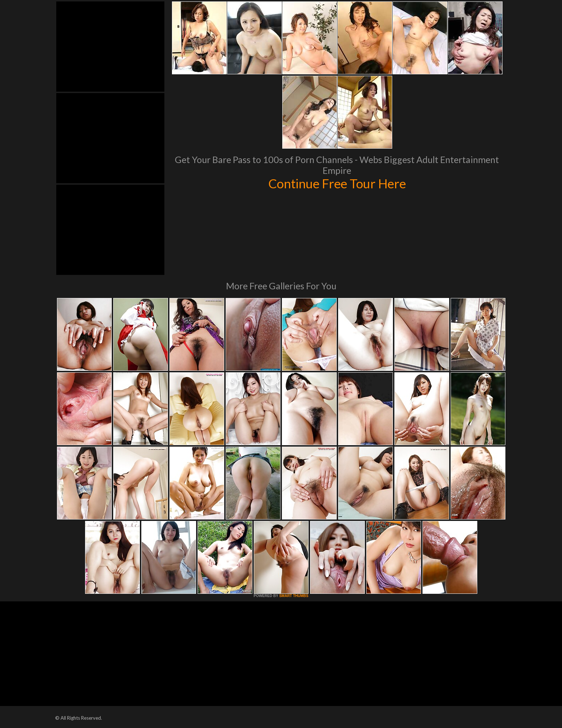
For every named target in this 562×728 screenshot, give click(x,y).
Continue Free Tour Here (337, 183)
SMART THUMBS (294, 596)
